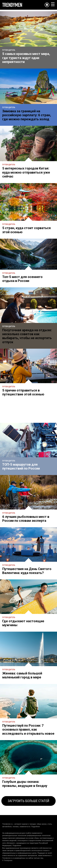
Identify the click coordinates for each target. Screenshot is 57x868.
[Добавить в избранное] (47, 5)
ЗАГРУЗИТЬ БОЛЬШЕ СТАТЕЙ (28, 801)
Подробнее (35, 827)
